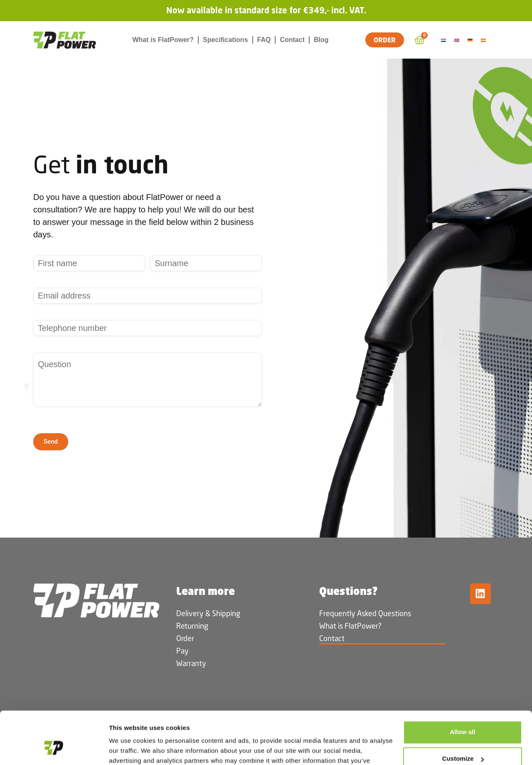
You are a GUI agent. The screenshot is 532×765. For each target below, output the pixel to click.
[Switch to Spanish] (485, 40)
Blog (321, 40)
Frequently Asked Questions (365, 613)
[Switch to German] (471, 40)
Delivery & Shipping (208, 613)
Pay (182, 651)
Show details (128, 749)
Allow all (463, 687)
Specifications (225, 40)
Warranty (191, 663)
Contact (292, 40)
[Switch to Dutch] (445, 40)
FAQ (264, 40)
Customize (463, 714)
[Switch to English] (458, 40)
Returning (192, 626)
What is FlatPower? (163, 40)
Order (185, 638)
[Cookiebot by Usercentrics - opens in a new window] (54, 749)
